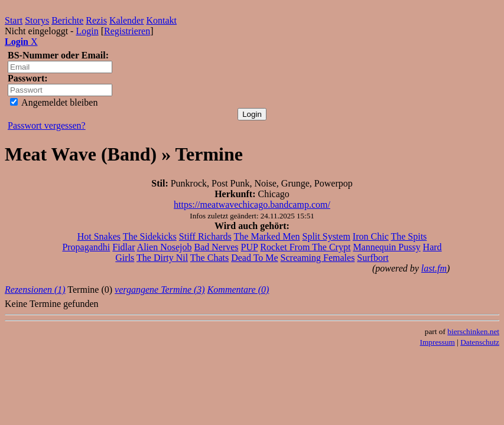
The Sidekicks (150, 236)
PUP (250, 247)
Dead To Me (254, 258)
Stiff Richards (205, 236)
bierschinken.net (473, 331)
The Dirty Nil (162, 258)
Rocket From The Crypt (305, 247)
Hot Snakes (99, 236)
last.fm (434, 268)
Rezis (96, 20)
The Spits (409, 236)
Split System (326, 236)
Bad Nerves (216, 247)
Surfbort (373, 258)
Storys (37, 20)
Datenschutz (480, 342)
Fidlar (123, 247)
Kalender (127, 20)
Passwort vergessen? (47, 125)
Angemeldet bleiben (54, 102)
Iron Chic (371, 236)
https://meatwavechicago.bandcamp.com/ (252, 205)
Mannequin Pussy (386, 247)
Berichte (67, 20)
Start (14, 20)
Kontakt (162, 20)
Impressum (438, 342)
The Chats (209, 258)
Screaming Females (318, 258)
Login (87, 31)
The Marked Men (267, 236)
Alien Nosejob (165, 247)
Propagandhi (86, 247)
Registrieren (127, 31)
